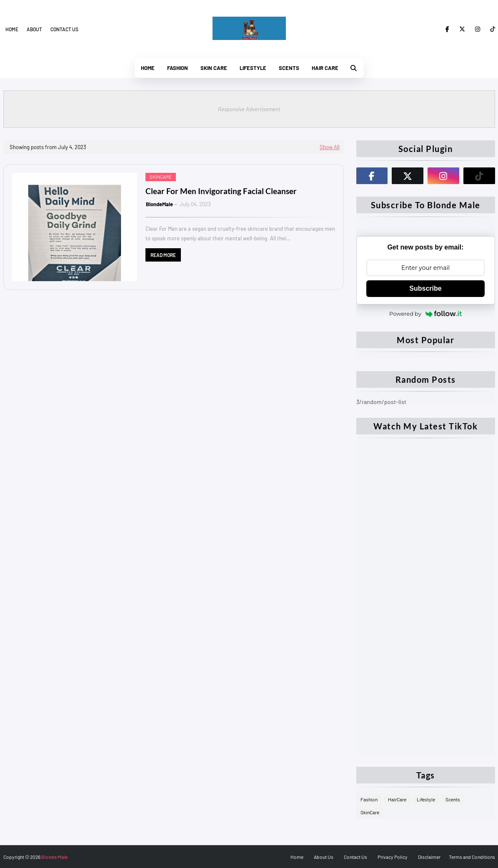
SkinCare (370, 812)
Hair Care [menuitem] (325, 68)
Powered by (425, 314)
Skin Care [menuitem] (214, 68)
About (34, 29)
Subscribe (425, 288)
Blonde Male (54, 857)
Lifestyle (426, 799)
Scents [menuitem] (289, 68)
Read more (163, 255)
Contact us (64, 29)
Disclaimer (429, 857)
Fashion (369, 799)
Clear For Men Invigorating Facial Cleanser (221, 191)
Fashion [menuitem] (178, 68)
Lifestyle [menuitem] (253, 68)
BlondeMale (159, 204)
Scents (453, 799)
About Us (324, 857)
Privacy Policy (393, 857)
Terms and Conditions (472, 857)
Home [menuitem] (148, 68)
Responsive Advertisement (249, 109)
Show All (330, 147)
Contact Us (355, 857)
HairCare (397, 799)
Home (12, 29)
